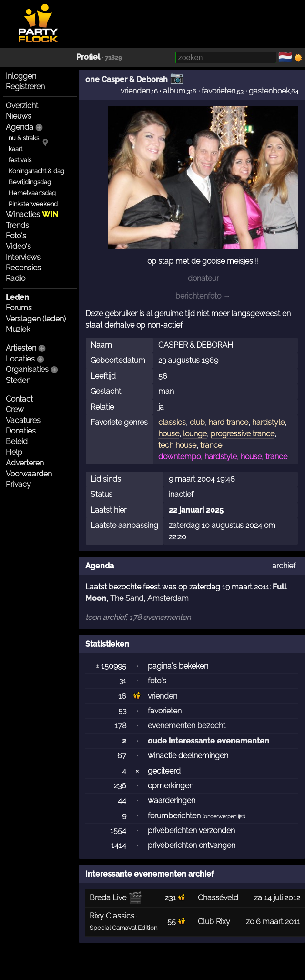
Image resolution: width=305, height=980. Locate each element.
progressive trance (243, 434)
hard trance (229, 422)
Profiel (88, 57)
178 (120, 726)
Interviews (23, 257)
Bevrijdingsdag (30, 182)
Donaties (21, 431)
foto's (157, 681)
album (174, 91)
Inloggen (21, 76)
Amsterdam (168, 598)
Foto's (16, 236)
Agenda (20, 127)
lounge (195, 434)
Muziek (18, 329)
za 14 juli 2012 (277, 898)
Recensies (23, 268)
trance (211, 445)
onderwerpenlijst (224, 817)
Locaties (20, 359)
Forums (19, 308)
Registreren (25, 87)
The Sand (127, 598)
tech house (177, 445)
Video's (18, 246)
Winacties (32, 214)
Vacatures (23, 420)
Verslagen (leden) (36, 319)
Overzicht (22, 106)
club (197, 422)
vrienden (135, 91)
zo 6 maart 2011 (273, 922)
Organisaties (27, 369)
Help (14, 452)
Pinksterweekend (33, 204)
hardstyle (268, 422)
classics (172, 422)
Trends (17, 225)
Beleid (17, 441)
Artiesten (21, 348)
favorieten (219, 91)
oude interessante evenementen (208, 741)
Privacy (18, 484)
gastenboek (269, 91)
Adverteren (25, 463)
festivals (20, 160)
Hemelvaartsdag (32, 193)
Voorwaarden (29, 474)
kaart (15, 149)
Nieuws (19, 116)
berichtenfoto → (203, 296)
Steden (18, 380)
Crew (15, 409)
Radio (15, 278)
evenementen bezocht (187, 726)
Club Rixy (214, 922)
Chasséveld (218, 898)
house (169, 434)
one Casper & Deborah (127, 79)
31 (123, 681)
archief (284, 566)
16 (122, 696)
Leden (17, 297)
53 (122, 711)
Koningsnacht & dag (36, 171)
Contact (19, 399)
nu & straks (24, 138)
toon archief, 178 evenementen (138, 617)
